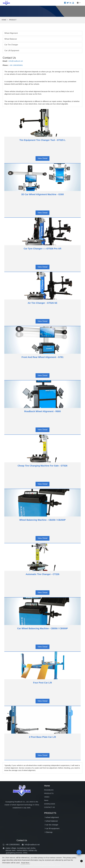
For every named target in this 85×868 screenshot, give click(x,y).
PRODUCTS (49, 793)
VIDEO (47, 797)
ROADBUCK (49, 790)
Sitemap (49, 832)
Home (4, 20)
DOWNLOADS (50, 804)
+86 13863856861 (16, 65)
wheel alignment (11, 33)
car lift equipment (12, 51)
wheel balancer (11, 39)
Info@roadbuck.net (16, 61)
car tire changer (11, 45)
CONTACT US (49, 807)
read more (25, 863)
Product (13, 20)
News (46, 800)
